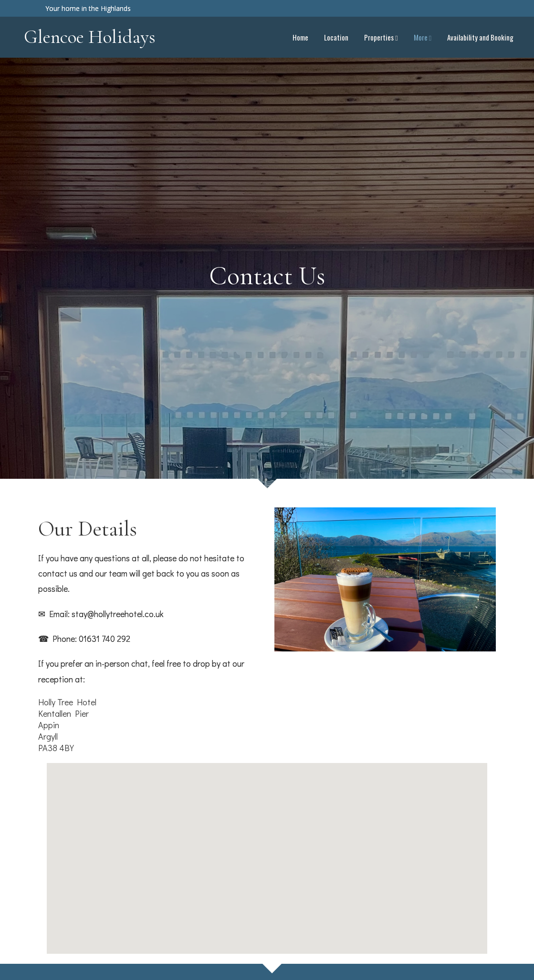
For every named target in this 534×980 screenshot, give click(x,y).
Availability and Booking (480, 37)
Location (336, 37)
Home (300, 37)
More (423, 37)
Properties (381, 37)
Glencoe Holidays (90, 37)
